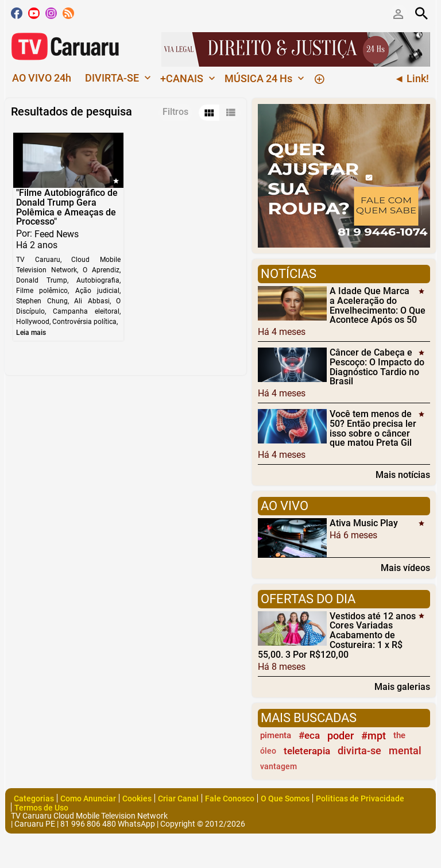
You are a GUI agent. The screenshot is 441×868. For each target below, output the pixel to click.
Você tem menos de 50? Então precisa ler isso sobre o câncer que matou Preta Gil (373, 428)
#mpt (374, 736)
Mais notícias (403, 474)
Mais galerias (402, 686)
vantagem (278, 767)
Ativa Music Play (364, 523)
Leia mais (31, 333)
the (399, 735)
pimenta (276, 735)
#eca (309, 735)
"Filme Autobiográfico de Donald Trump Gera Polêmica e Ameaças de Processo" (67, 207)
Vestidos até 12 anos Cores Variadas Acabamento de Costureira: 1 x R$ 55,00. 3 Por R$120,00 (337, 635)
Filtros (175, 112)
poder (341, 736)
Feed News (57, 234)
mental (405, 751)
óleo (268, 751)
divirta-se (359, 751)
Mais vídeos (405, 568)
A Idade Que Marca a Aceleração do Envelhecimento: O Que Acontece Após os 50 (378, 305)
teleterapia (307, 751)
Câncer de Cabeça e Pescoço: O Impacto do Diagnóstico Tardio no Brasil (377, 367)
